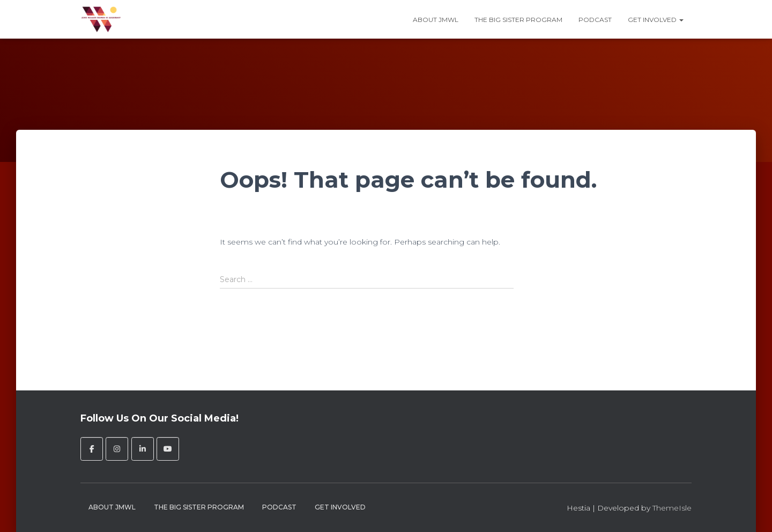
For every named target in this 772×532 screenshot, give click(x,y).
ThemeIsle (672, 508)
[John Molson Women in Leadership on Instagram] (117, 449)
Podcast (595, 20)
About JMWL (436, 20)
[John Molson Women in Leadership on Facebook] (92, 449)
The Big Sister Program (518, 20)
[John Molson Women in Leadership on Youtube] (168, 449)
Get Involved (656, 20)
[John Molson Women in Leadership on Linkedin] (143, 449)
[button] (681, 20)
